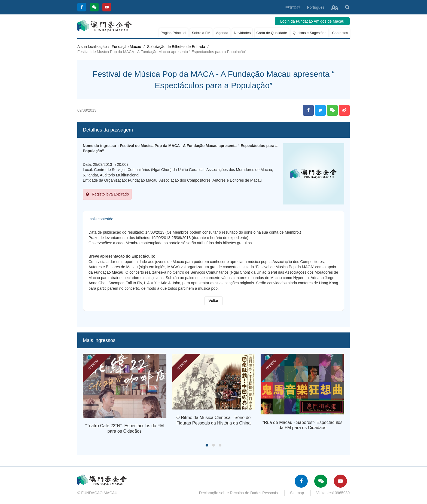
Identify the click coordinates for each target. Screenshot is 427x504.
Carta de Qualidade (272, 33)
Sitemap (297, 493)
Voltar (213, 301)
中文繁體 (293, 7)
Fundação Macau (126, 47)
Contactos (340, 33)
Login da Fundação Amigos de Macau (312, 21)
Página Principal (173, 33)
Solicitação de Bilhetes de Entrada (176, 47)
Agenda (222, 33)
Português (316, 7)
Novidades (242, 33)
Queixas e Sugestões (310, 33)
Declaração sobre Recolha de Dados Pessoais (239, 493)
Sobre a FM (201, 33)
